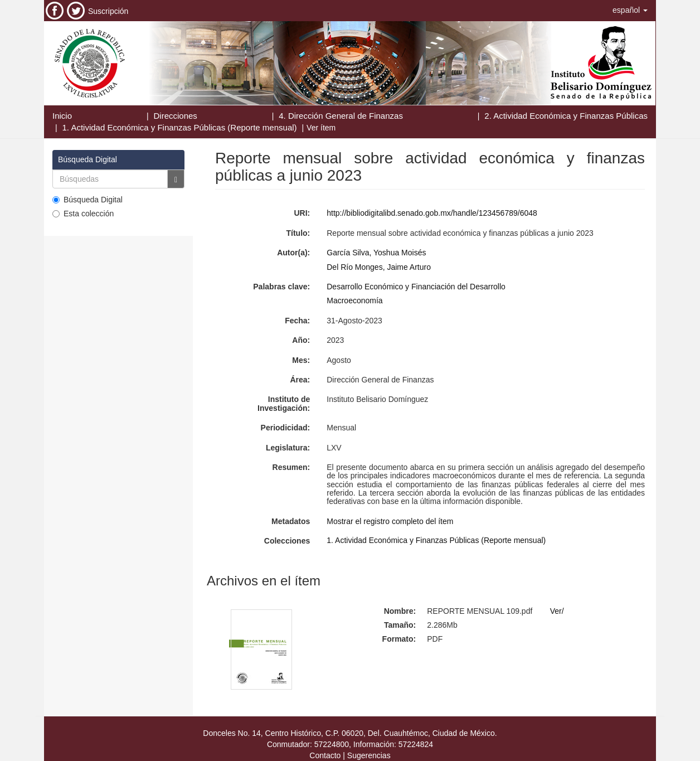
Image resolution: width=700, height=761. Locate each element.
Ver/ (557, 611)
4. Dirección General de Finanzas (341, 116)
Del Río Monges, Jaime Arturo (379, 267)
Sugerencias (369, 755)
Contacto (325, 755)
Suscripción (108, 11)
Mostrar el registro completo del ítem (390, 521)
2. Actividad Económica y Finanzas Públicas (566, 116)
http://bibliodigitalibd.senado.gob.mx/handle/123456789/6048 (432, 213)
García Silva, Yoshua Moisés (376, 253)
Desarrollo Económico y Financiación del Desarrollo (416, 287)
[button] (630, 10)
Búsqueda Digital (87, 200)
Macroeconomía (354, 300)
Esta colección (83, 214)
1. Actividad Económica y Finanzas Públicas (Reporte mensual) (180, 127)
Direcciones (175, 116)
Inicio (62, 116)
